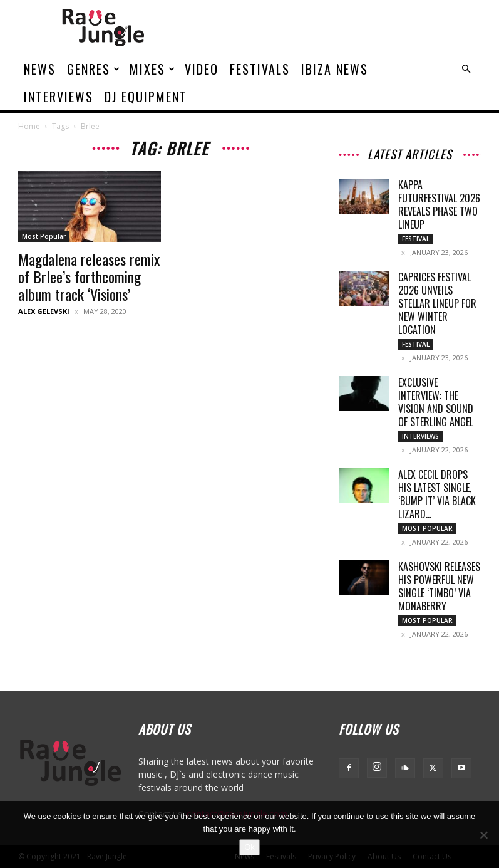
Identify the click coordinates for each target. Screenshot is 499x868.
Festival (416, 239)
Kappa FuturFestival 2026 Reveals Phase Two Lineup (439, 205)
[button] (466, 69)
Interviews (59, 97)
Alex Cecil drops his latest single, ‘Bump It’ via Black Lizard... (437, 494)
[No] (483, 835)
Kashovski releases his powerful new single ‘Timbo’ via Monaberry (439, 586)
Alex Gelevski (44, 311)
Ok (249, 847)
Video (202, 69)
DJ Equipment (146, 97)
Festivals (260, 69)
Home (29, 126)
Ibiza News (335, 69)
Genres (94, 69)
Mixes (153, 69)
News (40, 69)
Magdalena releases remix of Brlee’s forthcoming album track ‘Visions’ (89, 276)
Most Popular (44, 236)
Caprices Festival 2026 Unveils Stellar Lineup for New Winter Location (437, 303)
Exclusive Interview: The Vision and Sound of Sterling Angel (436, 402)
